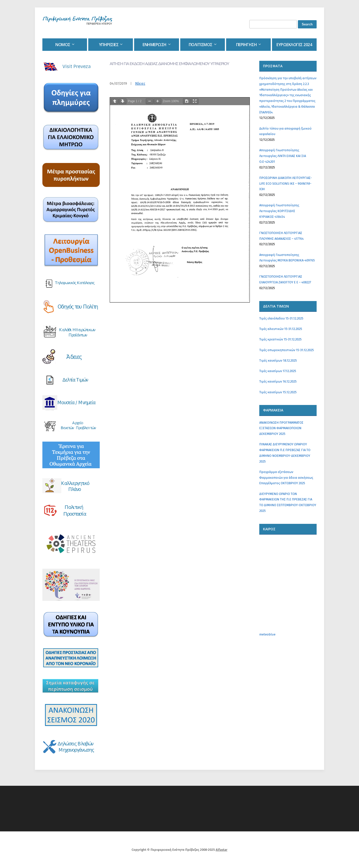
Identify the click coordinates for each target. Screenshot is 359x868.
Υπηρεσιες (109, 45)
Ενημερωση (155, 45)
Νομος (63, 45)
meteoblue (267, 634)
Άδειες (140, 84)
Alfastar (222, 850)
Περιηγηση (247, 45)
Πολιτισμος (201, 45)
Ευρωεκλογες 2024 (294, 45)
